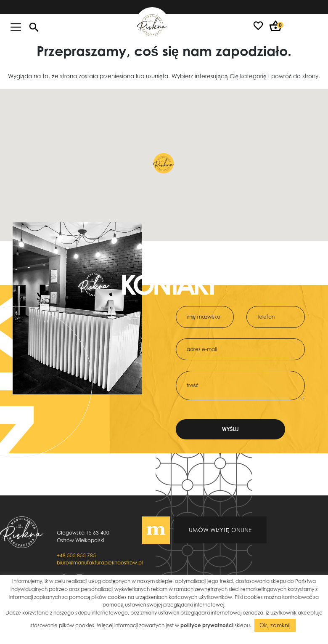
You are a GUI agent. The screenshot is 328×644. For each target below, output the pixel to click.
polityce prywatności (207, 625)
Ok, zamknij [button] (275, 625)
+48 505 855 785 (76, 555)
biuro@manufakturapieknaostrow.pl (100, 563)
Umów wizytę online (220, 530)
